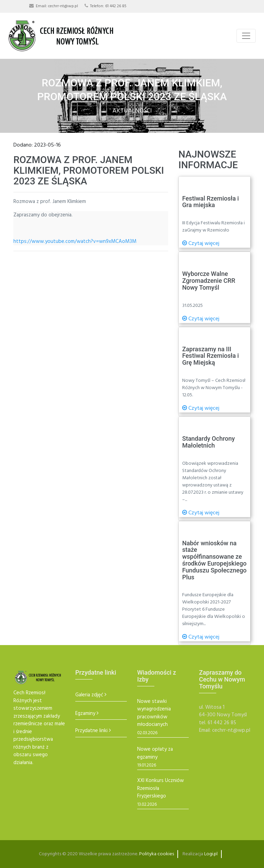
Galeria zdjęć (89, 695)
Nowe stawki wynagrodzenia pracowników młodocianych (154, 713)
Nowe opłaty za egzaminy (155, 753)
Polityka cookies (157, 854)
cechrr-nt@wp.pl (63, 6)
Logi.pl (211, 854)
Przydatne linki (91, 731)
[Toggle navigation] (246, 36)
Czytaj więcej (201, 244)
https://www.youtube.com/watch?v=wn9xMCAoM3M (75, 242)
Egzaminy (85, 714)
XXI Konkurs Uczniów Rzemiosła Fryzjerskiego (161, 789)
